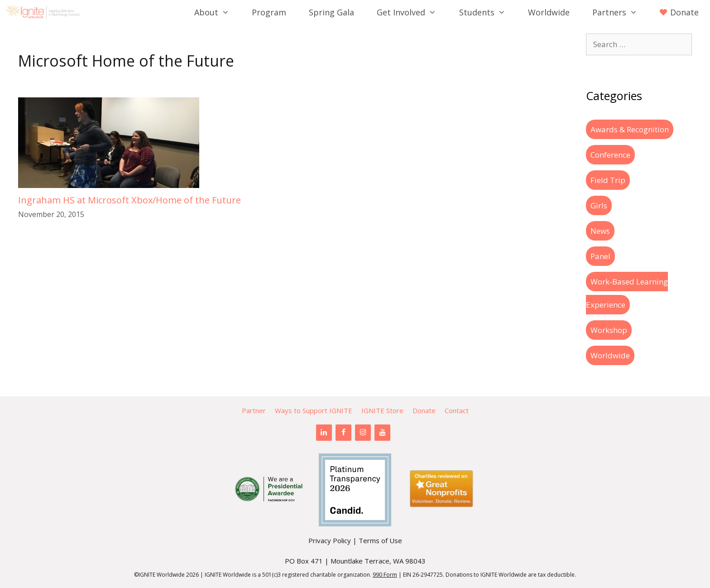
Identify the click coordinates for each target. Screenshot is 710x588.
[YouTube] (382, 433)
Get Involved (412, 12)
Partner (254, 410)
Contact (457, 410)
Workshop (609, 330)
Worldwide (549, 12)
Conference (610, 155)
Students (488, 12)
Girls (599, 205)
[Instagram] (363, 433)
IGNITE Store (382, 410)
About (217, 12)
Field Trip (608, 180)
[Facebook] (343, 433)
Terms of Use (380, 540)
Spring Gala (331, 12)
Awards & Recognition (630, 129)
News (600, 231)
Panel (600, 256)
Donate (424, 410)
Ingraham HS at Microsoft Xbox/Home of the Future (130, 200)
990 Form (385, 575)
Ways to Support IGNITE (314, 410)
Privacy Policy (330, 540)
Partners (620, 12)
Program (269, 12)
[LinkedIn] (324, 433)
